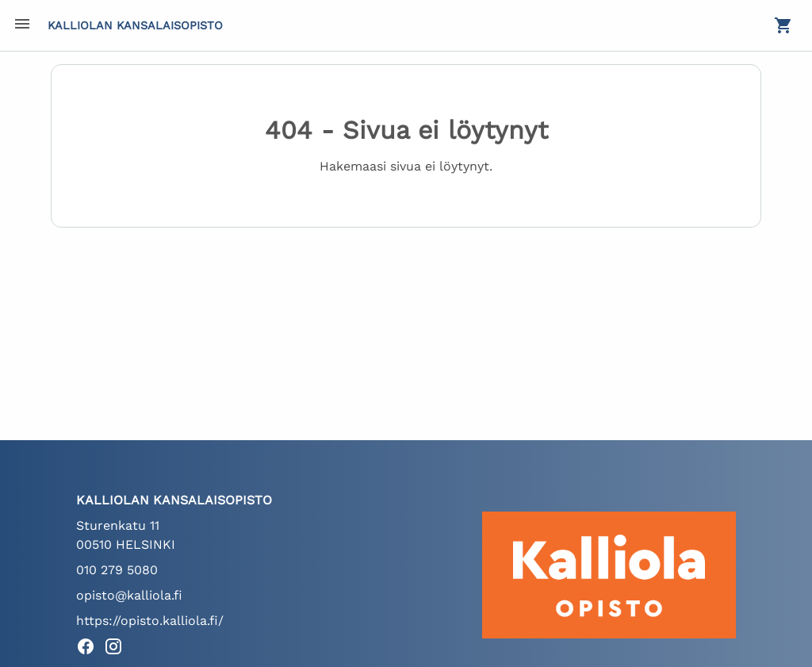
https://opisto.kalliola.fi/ (150, 621)
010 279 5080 (117, 570)
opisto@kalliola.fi (129, 595)
